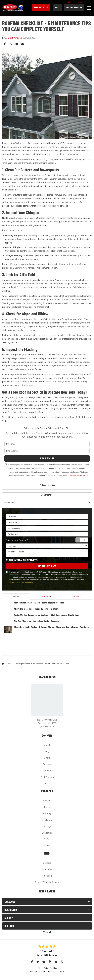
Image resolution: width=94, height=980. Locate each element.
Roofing (47, 813)
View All (47, 932)
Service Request (74, 7)
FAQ (47, 783)
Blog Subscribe (47, 458)
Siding (47, 839)
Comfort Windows (14, 38)
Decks (47, 845)
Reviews (47, 764)
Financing (47, 876)
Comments (47, 495)
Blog (47, 751)
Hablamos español (76, 2)
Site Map (53, 968)
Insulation (47, 820)
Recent (16, 596)
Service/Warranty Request (47, 882)
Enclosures (47, 833)
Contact (47, 863)
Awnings (47, 826)
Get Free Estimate (47, 566)
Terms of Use (74, 475)
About (47, 745)
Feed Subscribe (47, 485)
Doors (47, 807)
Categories (46, 596)
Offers (47, 758)
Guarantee (47, 869)
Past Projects (47, 777)
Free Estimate (41, 7)
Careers (47, 770)
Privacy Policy (28, 582)
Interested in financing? (23, 560)
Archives (77, 596)
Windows (47, 801)
